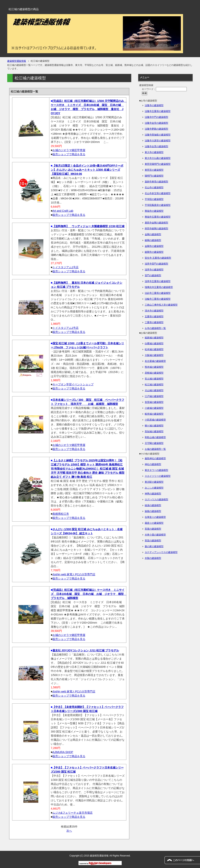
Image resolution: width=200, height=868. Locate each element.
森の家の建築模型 (154, 546)
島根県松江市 (61, 514)
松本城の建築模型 (154, 349)
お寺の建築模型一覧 (155, 328)
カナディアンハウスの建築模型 (161, 552)
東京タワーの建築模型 (156, 470)
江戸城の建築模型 (154, 396)
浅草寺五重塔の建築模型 (158, 281)
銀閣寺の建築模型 (154, 252)
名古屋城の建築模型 (155, 361)
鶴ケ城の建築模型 (154, 426)
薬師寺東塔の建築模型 (156, 182)
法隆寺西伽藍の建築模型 (158, 135)
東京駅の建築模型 (154, 482)
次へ (69, 831)
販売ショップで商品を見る (69, 154)
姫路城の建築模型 (154, 338)
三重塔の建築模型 (154, 322)
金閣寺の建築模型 (154, 246)
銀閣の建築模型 (153, 240)
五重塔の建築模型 (154, 317)
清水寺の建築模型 (154, 311)
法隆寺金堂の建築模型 (156, 123)
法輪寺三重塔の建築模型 (158, 299)
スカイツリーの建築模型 (158, 476)
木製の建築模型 (153, 558)
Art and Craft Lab (63, 211)
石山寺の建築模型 (154, 187)
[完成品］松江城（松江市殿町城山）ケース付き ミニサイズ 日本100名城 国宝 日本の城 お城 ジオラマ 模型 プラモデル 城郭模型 (89, 594)
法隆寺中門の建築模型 (156, 117)
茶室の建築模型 (153, 541)
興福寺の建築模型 (154, 211)
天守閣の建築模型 (154, 443)
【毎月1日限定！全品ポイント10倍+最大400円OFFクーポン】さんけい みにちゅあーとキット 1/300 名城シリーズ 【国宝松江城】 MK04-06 (87, 170)
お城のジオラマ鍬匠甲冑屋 (69, 150)
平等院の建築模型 (154, 199)
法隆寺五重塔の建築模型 (158, 111)
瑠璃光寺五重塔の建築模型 (159, 287)
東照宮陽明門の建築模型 (158, 164)
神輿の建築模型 (153, 494)
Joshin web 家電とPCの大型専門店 (74, 574)
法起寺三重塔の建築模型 (158, 293)
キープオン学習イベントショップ (73, 384)
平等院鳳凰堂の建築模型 (158, 205)
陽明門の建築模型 (154, 176)
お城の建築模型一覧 (155, 449)
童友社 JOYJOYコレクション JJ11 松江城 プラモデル (86, 650)
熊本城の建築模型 (154, 367)
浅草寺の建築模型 (154, 270)
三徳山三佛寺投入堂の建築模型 (161, 305)
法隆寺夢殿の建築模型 (156, 129)
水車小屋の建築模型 (155, 535)
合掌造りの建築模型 (155, 517)
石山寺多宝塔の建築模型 (158, 193)
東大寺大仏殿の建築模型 (158, 158)
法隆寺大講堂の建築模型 (158, 141)
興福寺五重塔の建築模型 (158, 217)
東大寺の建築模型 (154, 152)
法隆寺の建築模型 (154, 105)
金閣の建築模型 (153, 234)
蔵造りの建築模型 (154, 523)
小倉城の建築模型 (154, 408)
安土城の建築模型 (154, 379)
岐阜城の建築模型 (154, 414)
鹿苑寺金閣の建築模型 (156, 223)
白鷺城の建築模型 (154, 343)
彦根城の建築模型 (154, 373)
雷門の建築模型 (153, 275)
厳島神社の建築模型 (155, 458)
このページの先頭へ (183, 860)
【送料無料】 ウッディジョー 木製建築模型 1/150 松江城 (89, 226)
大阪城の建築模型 (154, 355)
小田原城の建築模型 (155, 420)
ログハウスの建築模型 (156, 499)
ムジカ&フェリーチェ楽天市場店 (73, 813)
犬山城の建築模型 (154, 390)
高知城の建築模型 (154, 431)
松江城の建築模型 (154, 385)
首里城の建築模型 (154, 402)
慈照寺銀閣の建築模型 (156, 229)
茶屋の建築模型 (153, 529)
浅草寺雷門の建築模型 (156, 264)
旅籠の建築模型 (153, 511)
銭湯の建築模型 (153, 505)
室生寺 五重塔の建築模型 (158, 258)
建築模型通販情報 (17, 61)
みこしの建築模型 (154, 488)
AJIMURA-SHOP (63, 752)
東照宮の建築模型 (154, 170)
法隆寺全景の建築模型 (156, 146)
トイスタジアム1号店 (66, 267)
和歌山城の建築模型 (155, 437)
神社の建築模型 (153, 464)
